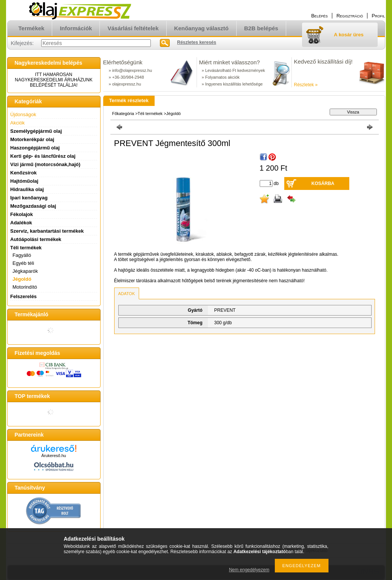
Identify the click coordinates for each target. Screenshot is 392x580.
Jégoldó (22, 279)
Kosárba (323, 183)
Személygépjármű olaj (36, 131)
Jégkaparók (25, 271)
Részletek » (306, 85)
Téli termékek (150, 114)
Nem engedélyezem (249, 570)
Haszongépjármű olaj (35, 148)
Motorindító (25, 287)
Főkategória (123, 114)
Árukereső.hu (53, 456)
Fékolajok (22, 214)
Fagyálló (22, 255)
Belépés (319, 16)
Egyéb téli (23, 263)
